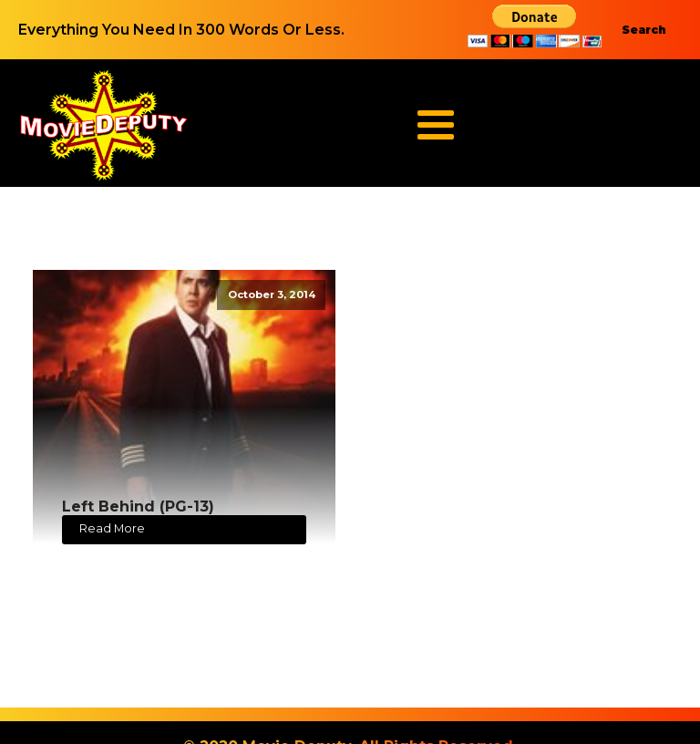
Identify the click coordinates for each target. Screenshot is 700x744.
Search (644, 30)
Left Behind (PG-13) (138, 506)
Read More (112, 528)
